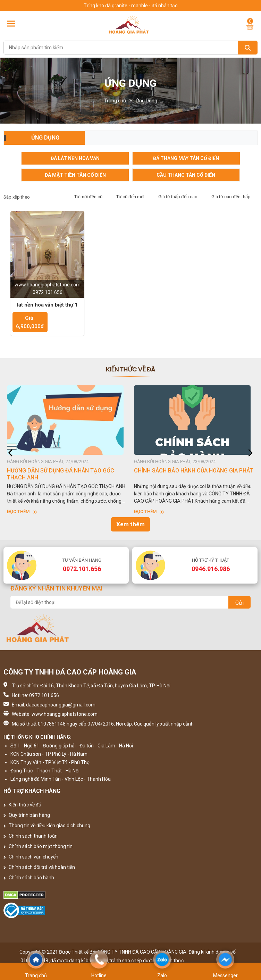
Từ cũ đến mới (130, 197)
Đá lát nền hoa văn (75, 158)
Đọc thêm (22, 512)
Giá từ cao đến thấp (231, 197)
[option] (67, 450)
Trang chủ (115, 101)
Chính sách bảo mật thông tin (38, 846)
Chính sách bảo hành (29, 878)
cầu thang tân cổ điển (186, 175)
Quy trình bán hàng (27, 815)
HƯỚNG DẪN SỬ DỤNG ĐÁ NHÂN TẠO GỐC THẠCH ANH (61, 474)
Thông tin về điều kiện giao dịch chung (47, 826)
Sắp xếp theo (17, 197)
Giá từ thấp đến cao (178, 197)
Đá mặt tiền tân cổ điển (75, 175)
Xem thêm (130, 524)
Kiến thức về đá (22, 805)
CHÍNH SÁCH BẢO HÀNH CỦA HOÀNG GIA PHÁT (193, 471)
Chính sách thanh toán (31, 836)
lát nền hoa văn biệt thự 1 (47, 305)
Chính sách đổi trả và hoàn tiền (39, 867)
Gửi (239, 603)
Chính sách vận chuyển (31, 857)
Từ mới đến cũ (88, 197)
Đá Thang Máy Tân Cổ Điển (186, 158)
